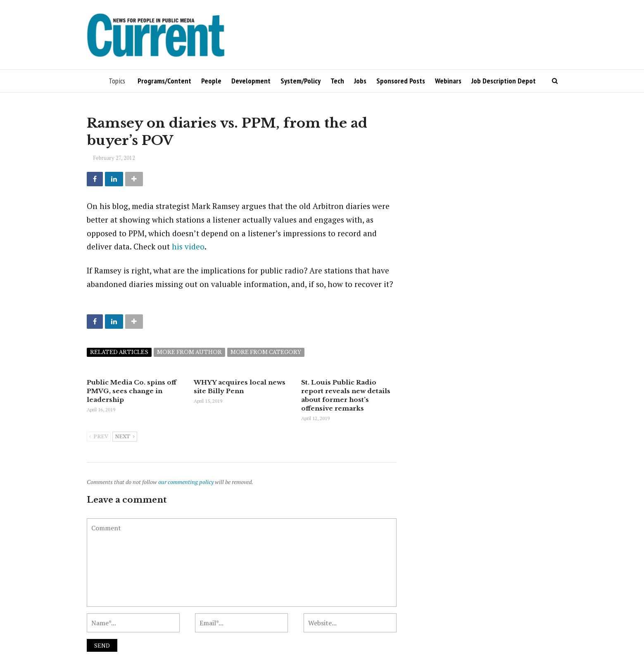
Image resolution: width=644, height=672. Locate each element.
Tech (337, 81)
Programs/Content (164, 81)
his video (188, 246)
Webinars (448, 81)
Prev (99, 437)
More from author (189, 352)
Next (125, 437)
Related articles (119, 352)
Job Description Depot (504, 81)
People (211, 81)
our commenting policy (186, 482)
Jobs (360, 81)
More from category (266, 352)
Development (251, 81)
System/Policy (301, 81)
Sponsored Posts (401, 81)
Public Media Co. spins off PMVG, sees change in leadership (132, 391)
